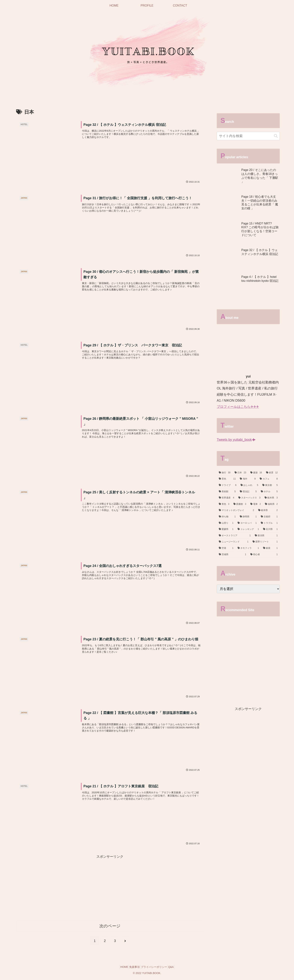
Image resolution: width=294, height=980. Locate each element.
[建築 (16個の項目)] (256, 473)
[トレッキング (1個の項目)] (248, 529)
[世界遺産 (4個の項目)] (226, 498)
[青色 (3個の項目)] (224, 504)
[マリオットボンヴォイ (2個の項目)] (236, 510)
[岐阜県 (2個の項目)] (268, 510)
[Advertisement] (110, 887)
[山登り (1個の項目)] (226, 523)
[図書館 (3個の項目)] (240, 504)
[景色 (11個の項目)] (227, 479)
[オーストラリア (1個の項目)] (235, 536)
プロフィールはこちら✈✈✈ (238, 407)
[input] (248, 136)
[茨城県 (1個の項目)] (232, 555)
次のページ (110, 927)
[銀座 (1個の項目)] (270, 548)
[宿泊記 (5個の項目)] (248, 492)
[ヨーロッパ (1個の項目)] (247, 523)
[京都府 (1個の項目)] (269, 517)
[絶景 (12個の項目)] (272, 473)
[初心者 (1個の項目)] (264, 555)
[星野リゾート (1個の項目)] (265, 542)
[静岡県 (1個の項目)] (248, 517)
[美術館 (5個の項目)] (227, 492)
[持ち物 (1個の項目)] (227, 517)
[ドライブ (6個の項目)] (228, 485)
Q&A (175, 968)
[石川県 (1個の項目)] (270, 529)
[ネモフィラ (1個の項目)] (248, 548)
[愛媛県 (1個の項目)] (226, 529)
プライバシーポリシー (155, 968)
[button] (276, 136)
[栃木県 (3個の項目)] (271, 498)
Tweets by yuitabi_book (236, 440)
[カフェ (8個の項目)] (269, 479)
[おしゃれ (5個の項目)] (249, 485)
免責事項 (133, 968)
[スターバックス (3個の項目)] (249, 498)
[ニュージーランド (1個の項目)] (234, 542)
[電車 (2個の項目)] (256, 504)
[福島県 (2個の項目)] (271, 504)
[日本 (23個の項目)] (240, 473)
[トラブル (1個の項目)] (269, 523)
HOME (120, 968)
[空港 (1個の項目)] (226, 548)
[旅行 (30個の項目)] (225, 473)
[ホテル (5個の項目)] (269, 492)
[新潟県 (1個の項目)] (266, 536)
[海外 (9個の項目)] (248, 479)
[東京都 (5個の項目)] (270, 485)
